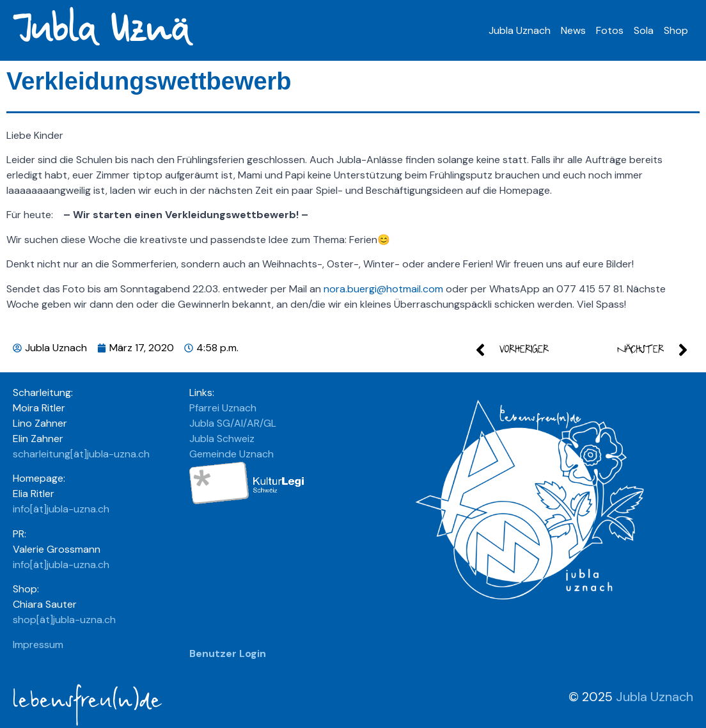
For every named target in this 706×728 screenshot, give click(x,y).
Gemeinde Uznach (231, 454)
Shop (676, 30)
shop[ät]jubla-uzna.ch (64, 620)
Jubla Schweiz (222, 439)
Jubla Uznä (100, 30)
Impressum (38, 645)
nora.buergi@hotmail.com (383, 289)
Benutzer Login (228, 653)
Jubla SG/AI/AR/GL (233, 423)
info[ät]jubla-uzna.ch (61, 509)
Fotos (610, 30)
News (573, 30)
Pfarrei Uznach (223, 408)
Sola (644, 30)
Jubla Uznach (520, 30)
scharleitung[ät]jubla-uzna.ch (81, 454)
